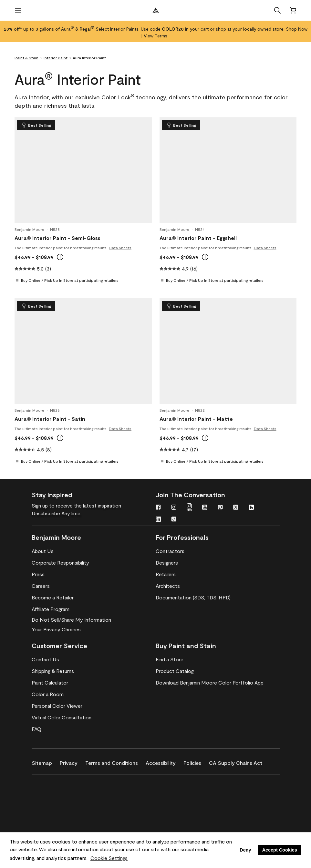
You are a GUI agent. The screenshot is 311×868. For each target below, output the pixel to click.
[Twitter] (236, 508)
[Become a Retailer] (53, 597)
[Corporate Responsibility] (60, 563)
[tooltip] (60, 257)
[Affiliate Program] (51, 609)
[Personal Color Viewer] (57, 706)
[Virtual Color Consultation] (62, 717)
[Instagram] (174, 508)
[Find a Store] (170, 659)
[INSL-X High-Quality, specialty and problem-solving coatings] (63, 803)
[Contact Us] (45, 659)
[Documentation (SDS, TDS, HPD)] (193, 597)
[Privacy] (73, 762)
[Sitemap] (46, 762)
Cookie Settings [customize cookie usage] (109, 858)
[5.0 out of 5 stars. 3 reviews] (33, 269)
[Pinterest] (220, 508)
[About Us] (43, 551)
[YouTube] (205, 508)
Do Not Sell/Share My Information (71, 620)
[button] (277, 10)
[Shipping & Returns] (53, 671)
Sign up (40, 505)
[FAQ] (36, 729)
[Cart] (293, 10)
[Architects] (168, 586)
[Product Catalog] (175, 671)
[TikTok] (174, 520)
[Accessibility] (165, 762)
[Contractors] (170, 551)
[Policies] (196, 762)
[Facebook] (158, 508)
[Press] (38, 574)
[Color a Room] (48, 694)
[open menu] (18, 10)
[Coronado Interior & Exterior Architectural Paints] (63, 822)
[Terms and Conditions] (115, 762)
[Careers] (41, 586)
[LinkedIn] (158, 520)
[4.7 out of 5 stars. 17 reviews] (179, 449)
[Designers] (167, 563)
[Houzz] (251, 508)
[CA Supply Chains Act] (239, 762)
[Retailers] (166, 574)
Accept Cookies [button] (280, 850)
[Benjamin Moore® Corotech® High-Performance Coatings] (63, 784)
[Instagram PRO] (189, 508)
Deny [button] (245, 850)
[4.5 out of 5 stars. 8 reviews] (33, 449)
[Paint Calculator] (50, 683)
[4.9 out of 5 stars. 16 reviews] (179, 269)
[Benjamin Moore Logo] (156, 10)
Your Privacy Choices (56, 629)
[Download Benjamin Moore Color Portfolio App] (210, 683)
